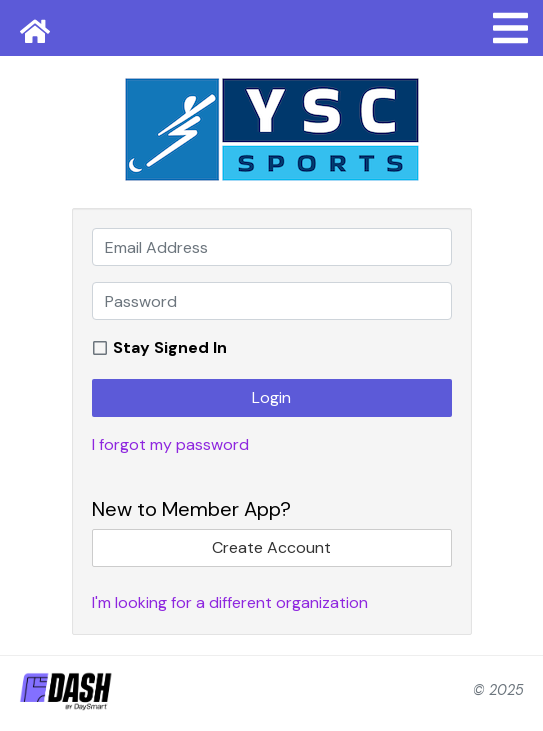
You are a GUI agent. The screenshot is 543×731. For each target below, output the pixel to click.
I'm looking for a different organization (230, 602)
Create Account (271, 547)
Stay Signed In (170, 347)
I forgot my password (170, 444)
